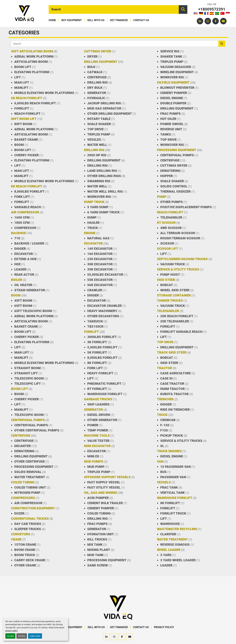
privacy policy (11, 631)
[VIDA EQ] (118, 608)
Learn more (35, 636)
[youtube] (223, 21)
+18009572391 (212, 9)
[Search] (114, 9)
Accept (10, 636)
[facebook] (216, 21)
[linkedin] (200, 21)
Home (52, 20)
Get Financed (119, 20)
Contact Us (141, 20)
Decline (22, 636)
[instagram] (208, 21)
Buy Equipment (72, 20)
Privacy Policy (164, 627)
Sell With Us (96, 20)
